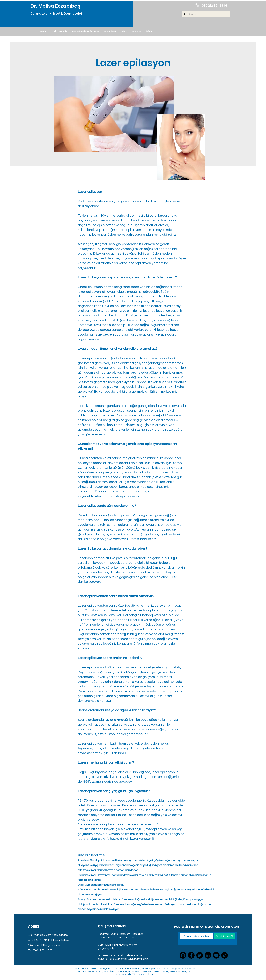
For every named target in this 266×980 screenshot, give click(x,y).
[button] (43, 31)
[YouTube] (216, 955)
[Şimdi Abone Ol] (225, 936)
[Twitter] (200, 955)
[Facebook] (191, 955)
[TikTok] (225, 955)
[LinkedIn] (208, 955)
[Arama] (206, 14)
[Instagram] (183, 955)
